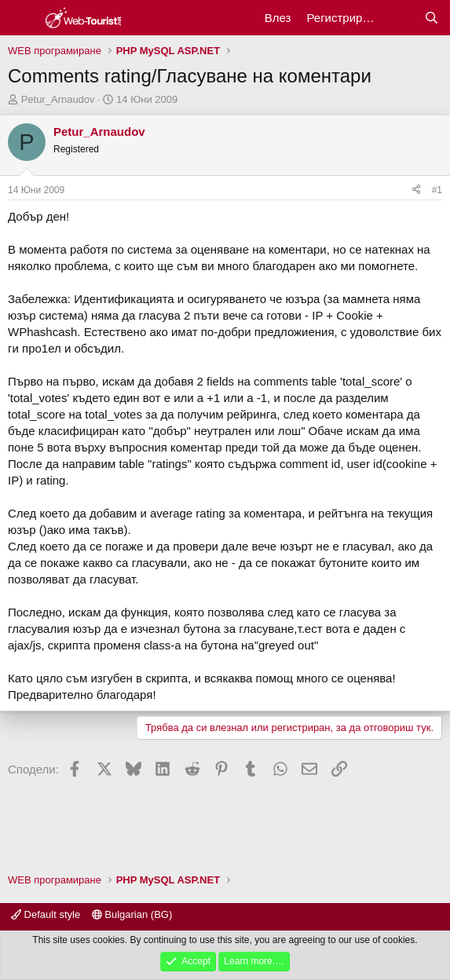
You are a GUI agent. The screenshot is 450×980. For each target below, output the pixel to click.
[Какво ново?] (400, 18)
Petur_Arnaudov (58, 99)
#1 (437, 190)
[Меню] (22, 18)
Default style (46, 914)
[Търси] (432, 18)
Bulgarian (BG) (132, 914)
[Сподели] (416, 190)
